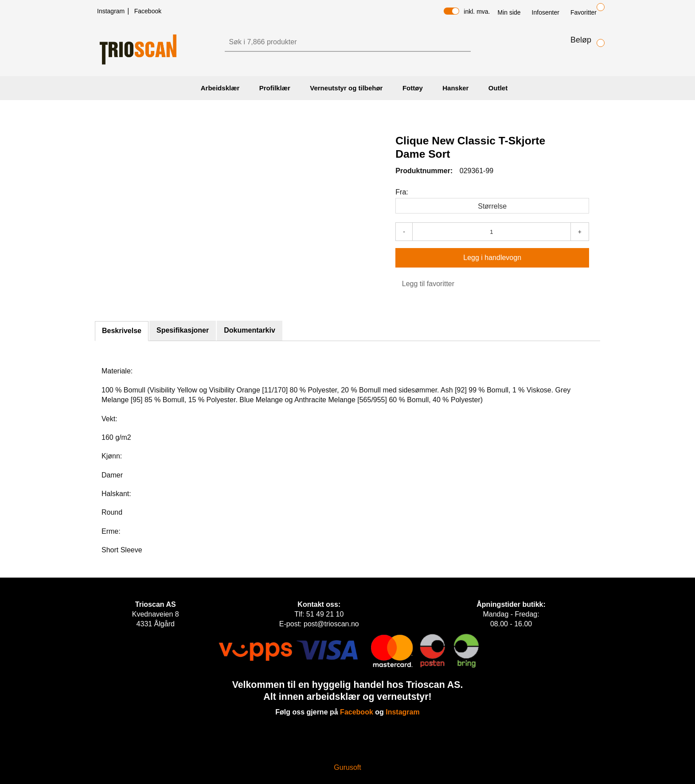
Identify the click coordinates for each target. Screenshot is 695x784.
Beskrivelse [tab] (122, 331)
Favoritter (584, 12)
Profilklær (275, 88)
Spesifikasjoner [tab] (183, 330)
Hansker (455, 88)
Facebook (148, 11)
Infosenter (546, 12)
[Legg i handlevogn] (492, 258)
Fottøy (413, 88)
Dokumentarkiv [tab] (250, 330)
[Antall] (492, 232)
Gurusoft (347, 767)
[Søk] (340, 42)
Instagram (112, 11)
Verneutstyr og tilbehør (346, 88)
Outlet (498, 88)
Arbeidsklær (220, 88)
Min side (509, 12)
